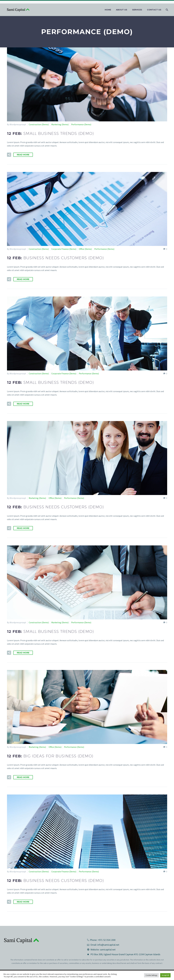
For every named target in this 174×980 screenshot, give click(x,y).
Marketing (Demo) (60, 124)
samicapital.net (108, 950)
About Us (122, 10)
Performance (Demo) (81, 124)
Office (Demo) (85, 249)
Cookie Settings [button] (151, 975)
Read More (23, 155)
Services (137, 10)
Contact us (154, 10)
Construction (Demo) (39, 124)
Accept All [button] (165, 975)
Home (108, 10)
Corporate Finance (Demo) (64, 249)
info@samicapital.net (108, 945)
